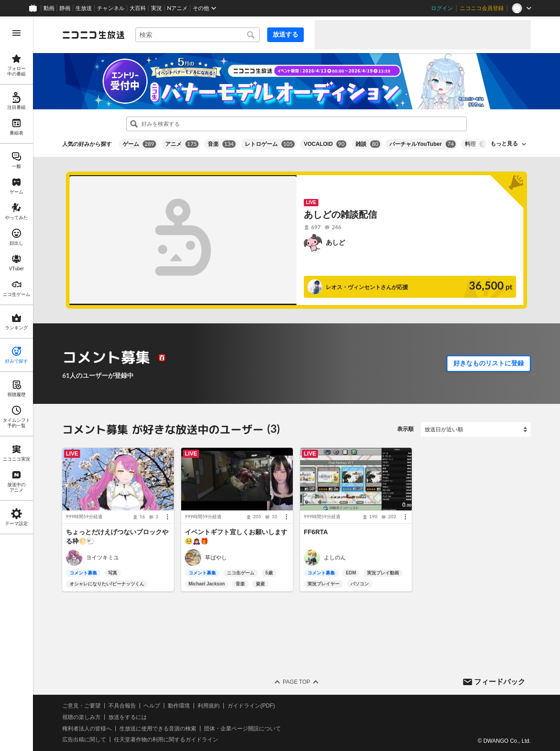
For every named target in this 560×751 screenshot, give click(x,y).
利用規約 (209, 706)
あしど (335, 242)
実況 (156, 8)
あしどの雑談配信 (340, 215)
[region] (16, 384)
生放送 (84, 8)
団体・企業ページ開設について (242, 729)
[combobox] (198, 35)
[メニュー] (167, 517)
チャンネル (111, 8)
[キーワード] (198, 35)
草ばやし (216, 558)
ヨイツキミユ (102, 558)
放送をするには (128, 717)
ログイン (442, 8)
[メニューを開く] (16, 33)
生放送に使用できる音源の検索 (158, 729)
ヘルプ (152, 706)
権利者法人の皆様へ (87, 729)
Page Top (296, 682)
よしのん (335, 558)
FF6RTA (316, 532)
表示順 (405, 429)
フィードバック (500, 681)
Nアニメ (177, 8)
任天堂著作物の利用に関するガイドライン (166, 740)
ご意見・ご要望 (81, 706)
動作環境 (179, 706)
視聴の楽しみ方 (81, 717)
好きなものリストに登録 (489, 363)
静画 (65, 8)
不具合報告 (122, 706)
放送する (285, 34)
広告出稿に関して (84, 740)
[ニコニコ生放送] (93, 35)
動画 (49, 8)
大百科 (138, 8)
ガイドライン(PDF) (251, 706)
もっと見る (504, 144)
